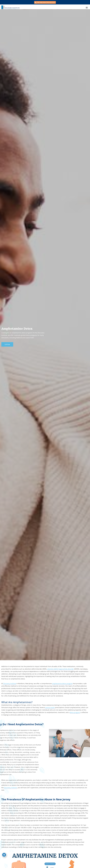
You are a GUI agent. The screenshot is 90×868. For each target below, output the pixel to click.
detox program (75, 712)
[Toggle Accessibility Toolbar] (4, 855)
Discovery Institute (10, 684)
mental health (50, 707)
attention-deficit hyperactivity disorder (60, 669)
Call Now (7, 344)
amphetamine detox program (62, 684)
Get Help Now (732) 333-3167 (46, 2)
